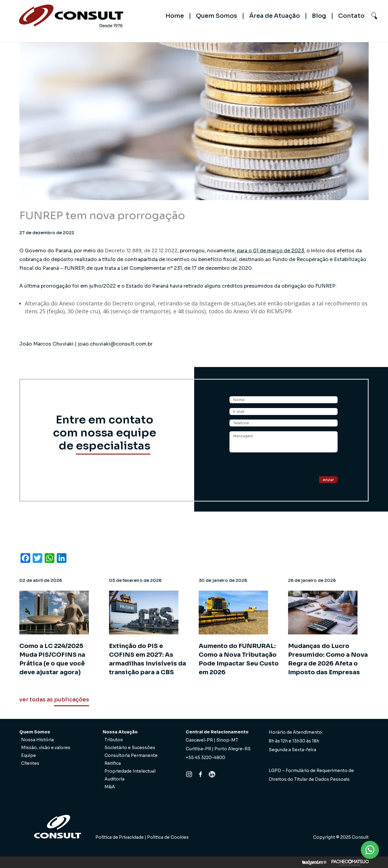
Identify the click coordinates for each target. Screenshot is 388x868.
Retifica (113, 763)
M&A (110, 787)
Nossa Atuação (120, 732)
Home (175, 16)
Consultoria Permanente (131, 755)
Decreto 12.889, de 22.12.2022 (141, 251)
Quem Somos (216, 16)
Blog (319, 16)
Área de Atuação (274, 16)
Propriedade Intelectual (130, 771)
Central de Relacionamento (217, 732)
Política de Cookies (168, 837)
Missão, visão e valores (46, 748)
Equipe (29, 755)
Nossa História (37, 740)
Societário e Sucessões (130, 748)
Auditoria (114, 779)
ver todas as (54, 700)
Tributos (114, 740)
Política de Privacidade (120, 837)
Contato (351, 16)
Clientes (30, 763)
